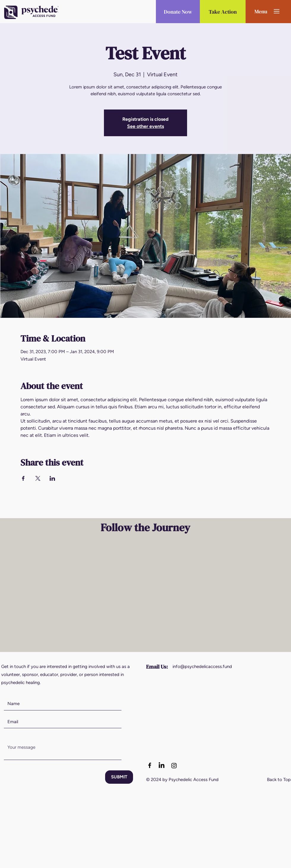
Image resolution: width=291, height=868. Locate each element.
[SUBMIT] (119, 777)
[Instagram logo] (174, 766)
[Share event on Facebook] (23, 478)
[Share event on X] (38, 478)
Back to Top (279, 780)
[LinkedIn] (162, 766)
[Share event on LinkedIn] (52, 478)
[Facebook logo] (150, 765)
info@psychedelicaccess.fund (202, 667)
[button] (261, 11)
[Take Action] (223, 12)
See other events (145, 126)
